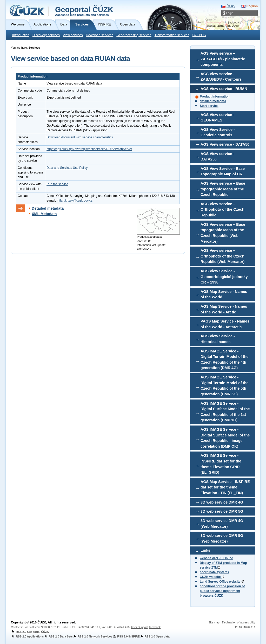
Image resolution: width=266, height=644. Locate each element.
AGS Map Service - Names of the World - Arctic (224, 309)
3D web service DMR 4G (222, 502)
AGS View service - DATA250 (217, 157)
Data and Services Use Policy (67, 168)
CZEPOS (199, 35)
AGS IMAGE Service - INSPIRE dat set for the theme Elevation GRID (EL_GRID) (221, 464)
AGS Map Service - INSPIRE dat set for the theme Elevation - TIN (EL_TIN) (225, 487)
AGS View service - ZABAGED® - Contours (221, 77)
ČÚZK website (212, 577)
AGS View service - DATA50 (225, 144)
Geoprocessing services (134, 35)
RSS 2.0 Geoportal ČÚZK (30, 632)
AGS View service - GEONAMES (217, 118)
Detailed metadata (48, 208)
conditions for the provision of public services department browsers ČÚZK (222, 591)
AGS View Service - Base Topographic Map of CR (223, 171)
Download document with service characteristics (80, 137)
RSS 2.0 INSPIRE (126, 636)
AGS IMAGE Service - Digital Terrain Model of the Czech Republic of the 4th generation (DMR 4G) (224, 360)
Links (205, 550)
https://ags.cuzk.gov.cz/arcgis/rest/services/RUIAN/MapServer (89, 149)
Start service (209, 106)
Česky (231, 6)
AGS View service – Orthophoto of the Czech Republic (222, 210)
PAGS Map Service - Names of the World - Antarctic (225, 324)
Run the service (57, 184)
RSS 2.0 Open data (155, 636)
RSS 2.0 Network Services (92, 636)
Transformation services (172, 35)
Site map (214, 622)
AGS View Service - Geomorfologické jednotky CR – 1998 (224, 277)
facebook (155, 627)
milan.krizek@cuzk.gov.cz (74, 201)
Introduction (21, 35)
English (252, 6)
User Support (139, 627)
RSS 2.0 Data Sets (58, 636)
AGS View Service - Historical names (218, 339)
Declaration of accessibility (239, 622)
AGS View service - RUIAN (224, 89)
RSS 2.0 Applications (27, 636)
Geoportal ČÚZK (84, 11)
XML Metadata (44, 214)
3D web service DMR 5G (222, 511)
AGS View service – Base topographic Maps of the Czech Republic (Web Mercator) (223, 233)
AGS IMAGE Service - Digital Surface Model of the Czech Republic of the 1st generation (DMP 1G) (225, 412)
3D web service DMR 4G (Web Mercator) (222, 524)
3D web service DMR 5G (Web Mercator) (222, 538)
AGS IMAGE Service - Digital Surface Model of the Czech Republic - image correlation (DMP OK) (225, 438)
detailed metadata (213, 101)
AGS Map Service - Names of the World (224, 294)
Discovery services (46, 35)
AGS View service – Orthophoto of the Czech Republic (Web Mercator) (222, 256)
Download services (100, 35)
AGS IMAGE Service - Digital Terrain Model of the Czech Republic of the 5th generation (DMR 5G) (224, 386)
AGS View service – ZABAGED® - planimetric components (223, 59)
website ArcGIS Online (216, 558)
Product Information (215, 96)
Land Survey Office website (222, 582)
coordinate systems (214, 572)
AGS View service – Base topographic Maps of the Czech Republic (223, 189)
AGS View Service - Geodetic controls (218, 132)
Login (230, 13)
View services (73, 35)
